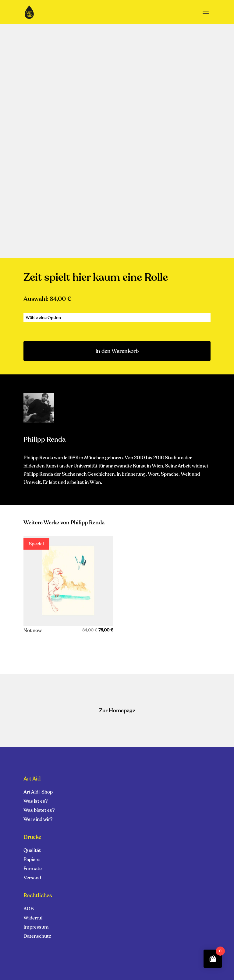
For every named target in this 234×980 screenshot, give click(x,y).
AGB (29, 909)
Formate (33, 869)
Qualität (32, 851)
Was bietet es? (39, 811)
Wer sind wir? (38, 820)
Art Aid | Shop (38, 793)
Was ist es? (35, 802)
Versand (32, 878)
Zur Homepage (117, 711)
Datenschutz (37, 937)
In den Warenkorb (117, 351)
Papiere (32, 860)
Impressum (36, 928)
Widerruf (33, 919)
